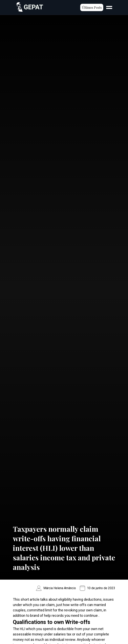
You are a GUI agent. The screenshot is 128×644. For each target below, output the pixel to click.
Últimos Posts (92, 7)
